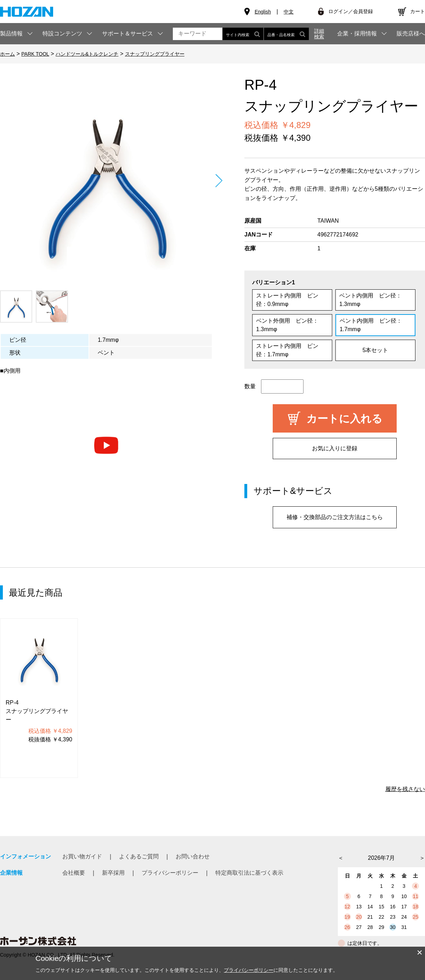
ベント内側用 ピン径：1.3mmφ (370, 300)
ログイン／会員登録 (351, 11)
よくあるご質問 (139, 856)
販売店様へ (411, 34)
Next (219, 181)
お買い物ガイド (82, 856)
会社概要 (74, 873)
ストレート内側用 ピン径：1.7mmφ (287, 350)
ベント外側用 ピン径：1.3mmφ (287, 325)
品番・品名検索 (286, 34)
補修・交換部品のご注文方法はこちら (335, 517)
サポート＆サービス (127, 34)
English (263, 12)
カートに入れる (344, 419)
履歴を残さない (405, 789)
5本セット (376, 350)
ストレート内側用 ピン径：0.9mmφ (287, 300)
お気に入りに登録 (335, 448)
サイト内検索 (243, 34)
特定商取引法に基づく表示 (249, 873)
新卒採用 (113, 873)
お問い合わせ (193, 856)
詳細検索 (319, 34)
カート (418, 11)
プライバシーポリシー (170, 873)
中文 (289, 12)
